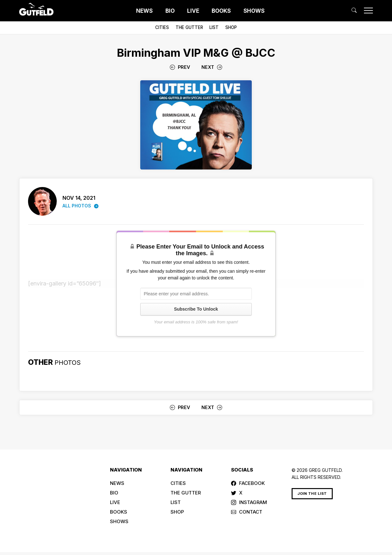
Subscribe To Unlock (196, 309)
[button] (354, 10)
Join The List (312, 494)
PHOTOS (69, 362)
